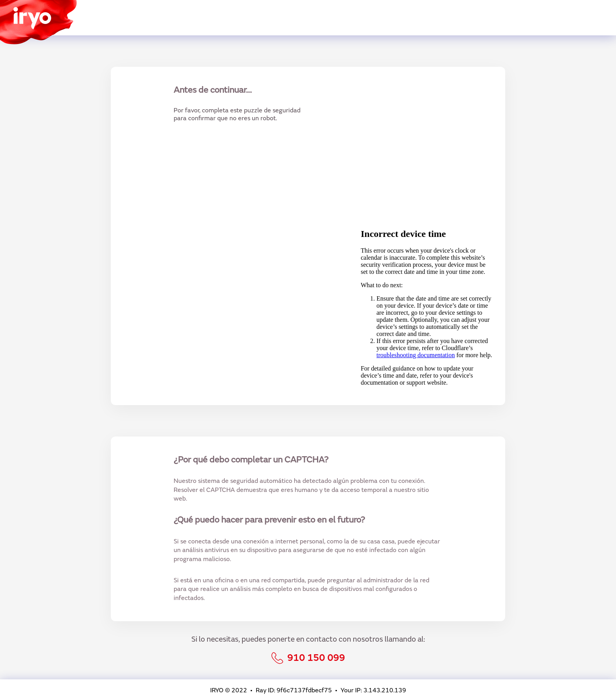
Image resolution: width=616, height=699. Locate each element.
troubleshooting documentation (416, 355)
